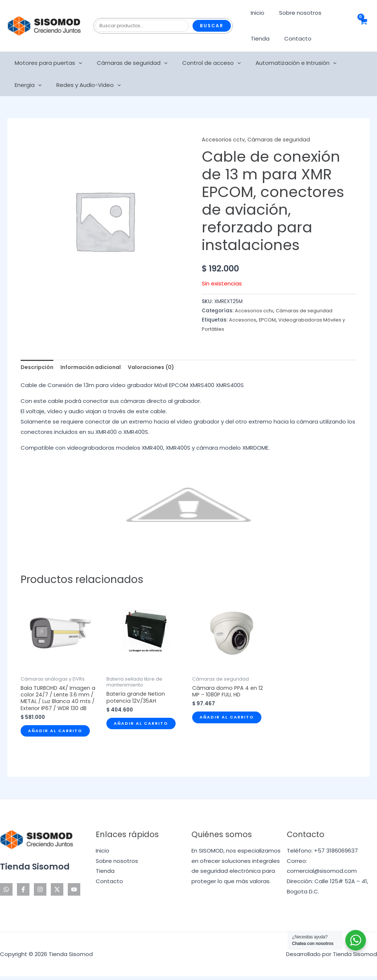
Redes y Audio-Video (45, 85)
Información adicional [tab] (95, 368)
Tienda (258, 38)
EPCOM (268, 320)
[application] (77, 63)
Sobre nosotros (295, 13)
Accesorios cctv (224, 139)
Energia (348, 63)
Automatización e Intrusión (283, 63)
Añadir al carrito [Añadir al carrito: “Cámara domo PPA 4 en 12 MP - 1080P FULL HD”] (229, 720)
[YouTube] (74, 893)
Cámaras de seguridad (127, 63)
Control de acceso (202, 63)
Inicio (256, 13)
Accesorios (243, 320)
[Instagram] (40, 893)
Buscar (212, 26)
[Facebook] (23, 893)
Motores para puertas (47, 63)
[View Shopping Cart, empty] (363, 26)
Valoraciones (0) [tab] (159, 368)
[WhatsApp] (6, 893)
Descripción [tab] (38, 368)
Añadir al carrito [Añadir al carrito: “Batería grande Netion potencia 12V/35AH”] (143, 726)
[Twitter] (57, 893)
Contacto (292, 38)
